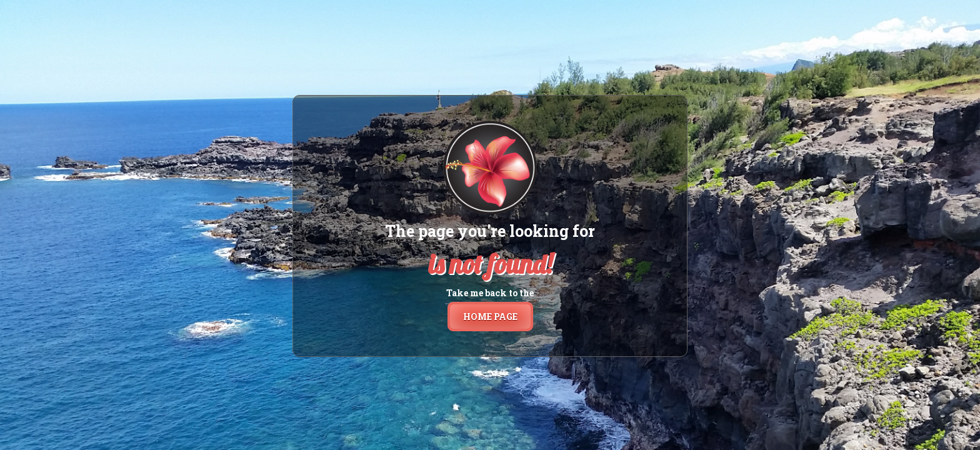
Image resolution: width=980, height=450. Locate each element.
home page (490, 317)
